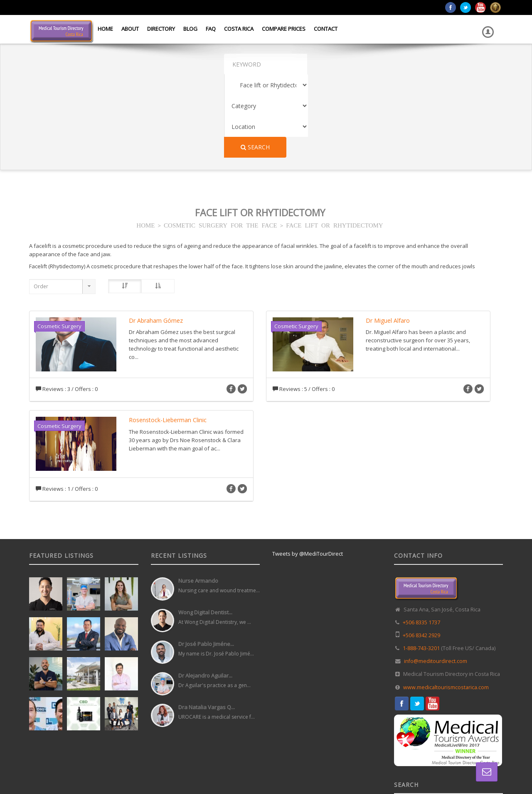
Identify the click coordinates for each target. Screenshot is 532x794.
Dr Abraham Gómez (156, 237)
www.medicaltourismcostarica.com (446, 604)
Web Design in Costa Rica (229, 769)
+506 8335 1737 (421, 539)
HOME (145, 142)
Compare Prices (284, 29)
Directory (161, 29)
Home (105, 29)
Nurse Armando (198, 497)
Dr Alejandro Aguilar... (205, 592)
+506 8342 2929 (421, 552)
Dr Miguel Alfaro (388, 237)
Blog (190, 29)
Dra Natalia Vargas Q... (207, 624)
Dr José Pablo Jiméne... (206, 561)
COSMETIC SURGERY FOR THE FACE (220, 142)
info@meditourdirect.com (436, 578)
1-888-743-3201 (421, 565)
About (130, 29)
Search (433, 64)
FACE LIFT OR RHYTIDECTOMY (334, 142)
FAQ (211, 29)
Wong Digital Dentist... (205, 529)
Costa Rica (239, 29)
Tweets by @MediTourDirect (308, 470)
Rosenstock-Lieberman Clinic (168, 337)
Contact (326, 29)
